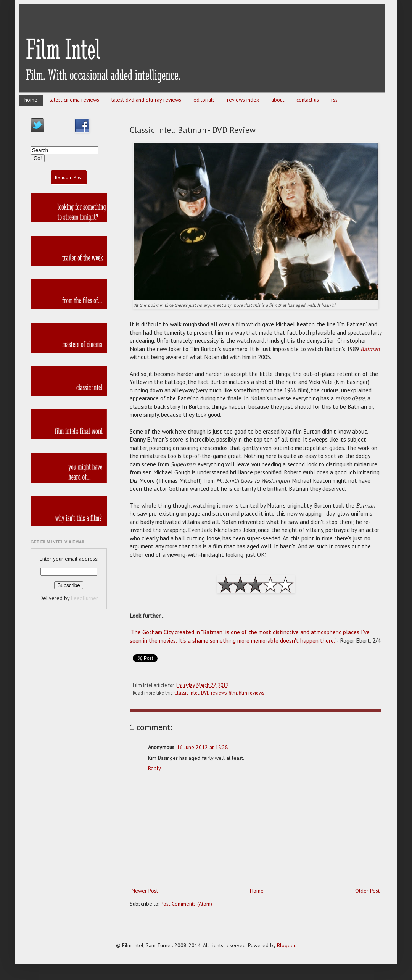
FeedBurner (84, 598)
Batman (370, 349)
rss (334, 100)
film (233, 693)
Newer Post (145, 891)
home (31, 100)
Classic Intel (187, 693)
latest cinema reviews (74, 100)
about (278, 100)
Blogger (286, 945)
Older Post (367, 891)
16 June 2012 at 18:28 (202, 747)
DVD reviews (214, 693)
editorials (204, 100)
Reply (154, 768)
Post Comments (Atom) (186, 904)
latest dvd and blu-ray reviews (146, 100)
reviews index (243, 100)
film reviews (251, 693)
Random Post (69, 177)
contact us (308, 100)
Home (257, 891)
